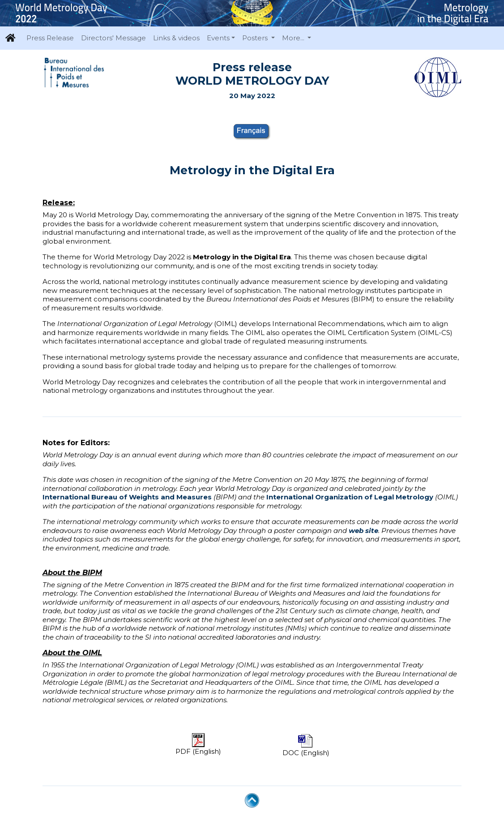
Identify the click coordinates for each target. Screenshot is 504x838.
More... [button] (294, 38)
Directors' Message (113, 38)
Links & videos (176, 38)
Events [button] (218, 38)
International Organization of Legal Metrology (350, 497)
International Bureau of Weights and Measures (127, 497)
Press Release (50, 38)
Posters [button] (256, 38)
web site (363, 531)
